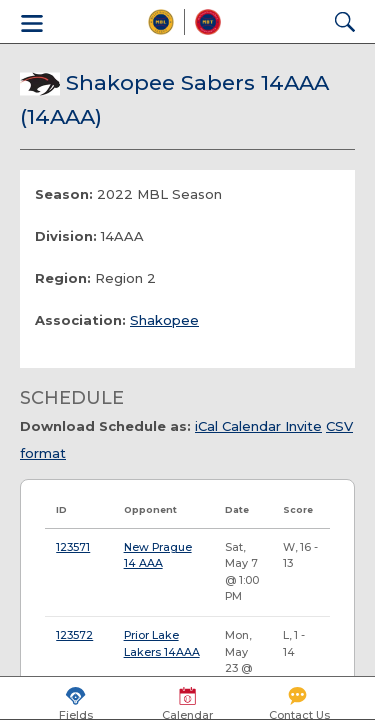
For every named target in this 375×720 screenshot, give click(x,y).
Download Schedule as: (105, 426)
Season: (64, 194)
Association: (80, 320)
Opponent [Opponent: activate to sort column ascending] (150, 509)
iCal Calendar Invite (258, 426)
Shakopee (164, 320)
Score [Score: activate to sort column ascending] (298, 509)
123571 (73, 547)
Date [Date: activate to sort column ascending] (237, 509)
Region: (63, 278)
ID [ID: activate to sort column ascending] (61, 509)
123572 (74, 635)
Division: (66, 236)
